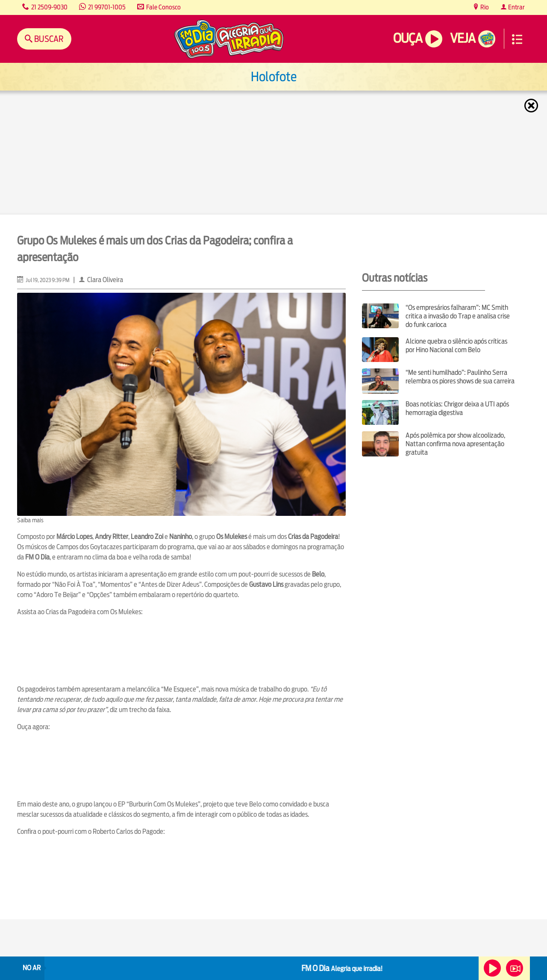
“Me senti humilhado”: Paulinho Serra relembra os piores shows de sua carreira (460, 377)
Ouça (408, 38)
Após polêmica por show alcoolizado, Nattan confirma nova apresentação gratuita (455, 444)
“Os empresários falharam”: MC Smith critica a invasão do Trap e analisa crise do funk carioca (458, 316)
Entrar (516, 7)
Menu (517, 39)
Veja (463, 38)
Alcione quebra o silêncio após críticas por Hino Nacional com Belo (456, 346)
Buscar (48, 39)
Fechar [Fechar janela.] (532, 106)
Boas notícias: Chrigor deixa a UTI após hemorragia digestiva (457, 408)
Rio (484, 7)
